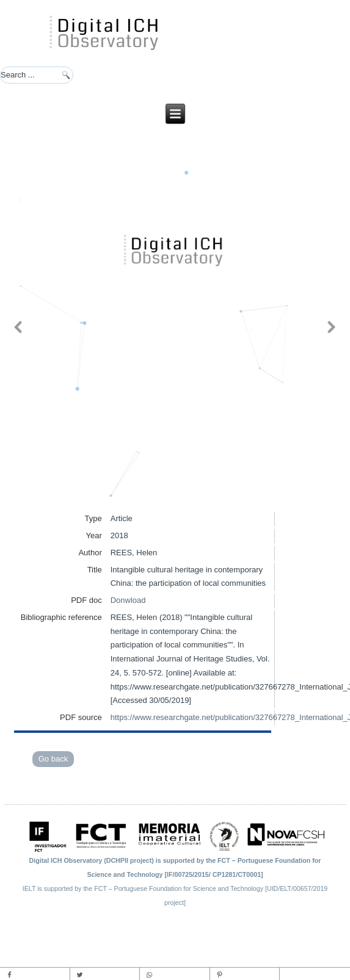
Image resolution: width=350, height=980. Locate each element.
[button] (18, 327)
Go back (53, 759)
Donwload (128, 600)
